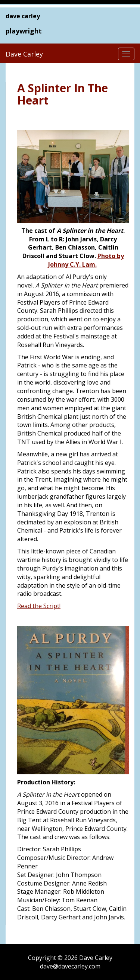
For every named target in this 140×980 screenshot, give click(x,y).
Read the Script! (39, 606)
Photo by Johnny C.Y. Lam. (86, 260)
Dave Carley (24, 54)
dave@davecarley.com (70, 966)
